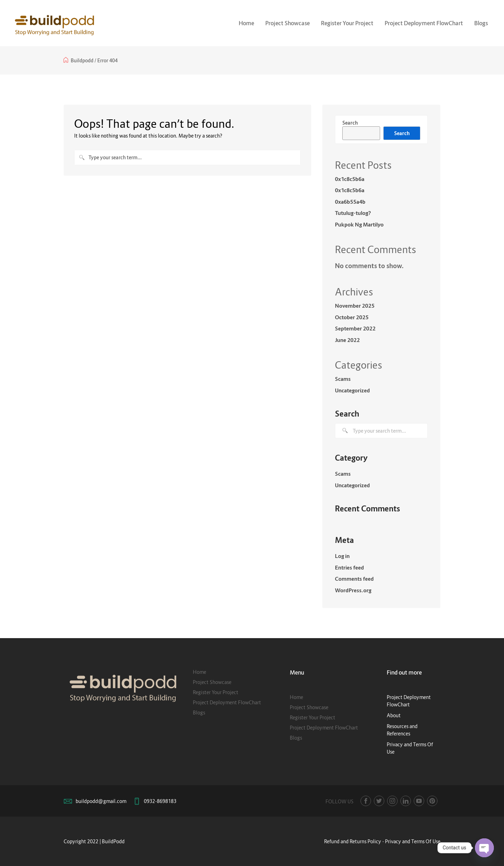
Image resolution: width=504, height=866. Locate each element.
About (394, 715)
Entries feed (349, 567)
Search (350, 123)
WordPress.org (353, 590)
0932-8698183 (160, 801)
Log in (342, 556)
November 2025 (355, 306)
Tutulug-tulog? (353, 213)
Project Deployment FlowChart (424, 23)
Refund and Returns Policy (353, 841)
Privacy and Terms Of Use (413, 841)
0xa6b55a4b (350, 202)
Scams (343, 379)
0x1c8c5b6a (350, 179)
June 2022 (347, 340)
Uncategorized (352, 390)
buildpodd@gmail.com (101, 801)
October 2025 (352, 317)
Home (246, 23)
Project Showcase (288, 23)
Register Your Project (347, 23)
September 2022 (355, 328)
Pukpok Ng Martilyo (359, 224)
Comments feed (354, 579)
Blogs (481, 23)
